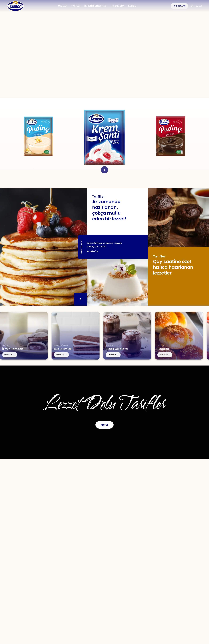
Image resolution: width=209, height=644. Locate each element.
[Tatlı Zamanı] (44, 247)
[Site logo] (15, 6)
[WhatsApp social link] (118, 589)
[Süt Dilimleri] (68, 336)
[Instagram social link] (100, 589)
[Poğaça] (171, 336)
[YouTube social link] (109, 589)
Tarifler (75, 598)
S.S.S (89, 598)
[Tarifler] (118, 282)
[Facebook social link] (82, 589)
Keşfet (104, 425)
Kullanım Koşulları (126, 598)
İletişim (103, 598)
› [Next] (105, 170)
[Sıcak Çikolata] (120, 336)
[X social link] (90, 589)
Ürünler (59, 598)
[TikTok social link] (127, 589)
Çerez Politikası (167, 598)
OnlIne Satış (179, 6)
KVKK (148, 598)
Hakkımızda (39, 598)
